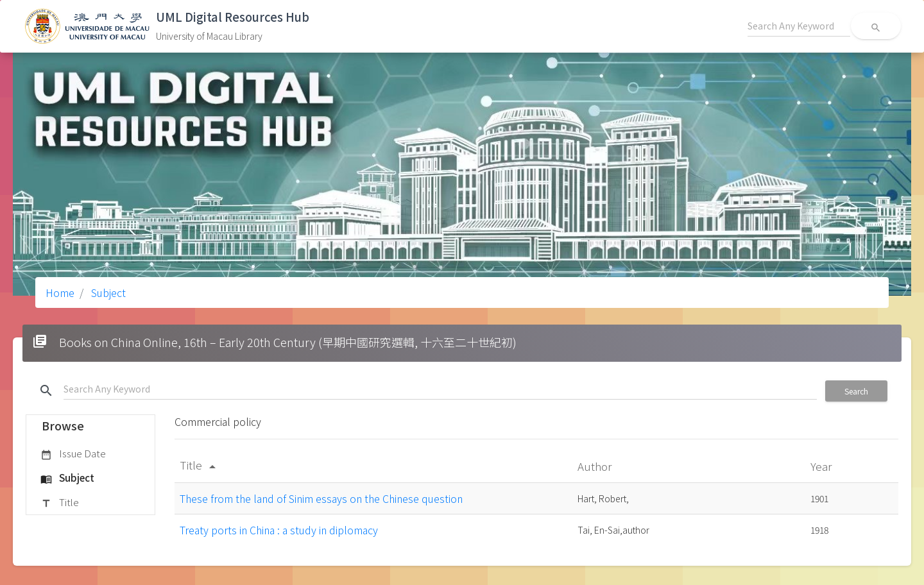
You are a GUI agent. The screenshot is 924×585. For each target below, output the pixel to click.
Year (822, 466)
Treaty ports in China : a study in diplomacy (279, 530)
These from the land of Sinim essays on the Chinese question (321, 498)
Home (60, 292)
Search (856, 391)
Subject (107, 292)
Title (60, 503)
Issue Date (73, 454)
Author (596, 466)
